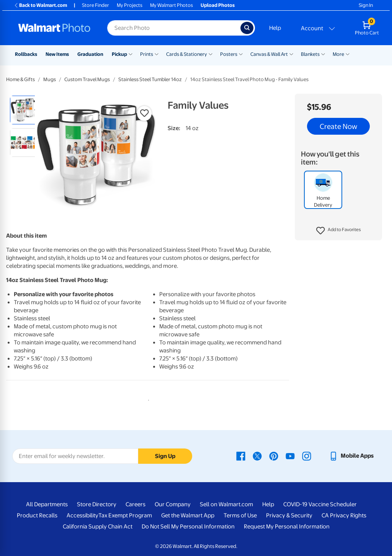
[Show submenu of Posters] (241, 54)
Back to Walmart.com (40, 5)
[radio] (24, 110)
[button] (339, 231)
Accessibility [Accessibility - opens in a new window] (82, 515)
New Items (57, 54)
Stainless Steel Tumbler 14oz (150, 79)
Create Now (338, 126)
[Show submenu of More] (348, 54)
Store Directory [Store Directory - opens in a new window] (97, 504)
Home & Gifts (20, 79)
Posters (229, 54)
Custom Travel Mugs (87, 79)
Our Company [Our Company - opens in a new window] (173, 504)
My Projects (130, 5)
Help (275, 28)
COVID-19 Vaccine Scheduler (320, 504)
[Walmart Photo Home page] (54, 28)
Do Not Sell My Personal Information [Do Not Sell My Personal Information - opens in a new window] (188, 527)
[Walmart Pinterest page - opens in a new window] (274, 456)
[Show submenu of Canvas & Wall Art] (291, 54)
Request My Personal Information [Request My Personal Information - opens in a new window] (287, 527)
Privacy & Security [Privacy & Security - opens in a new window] (289, 515)
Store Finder (96, 5)
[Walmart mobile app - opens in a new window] (351, 456)
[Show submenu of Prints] (157, 54)
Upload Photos (218, 5)
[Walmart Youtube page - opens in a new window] (290, 456)
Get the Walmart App (188, 515)
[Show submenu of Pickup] (131, 54)
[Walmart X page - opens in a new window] (257, 456)
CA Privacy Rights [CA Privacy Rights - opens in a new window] (344, 515)
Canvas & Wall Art (269, 54)
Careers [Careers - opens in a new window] (136, 504)
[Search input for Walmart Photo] (174, 28)
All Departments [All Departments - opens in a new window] (47, 504)
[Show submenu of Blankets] (323, 54)
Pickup (119, 54)
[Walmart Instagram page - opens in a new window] (307, 456)
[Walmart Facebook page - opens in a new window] (241, 456)
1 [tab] (147, 399)
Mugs (50, 79)
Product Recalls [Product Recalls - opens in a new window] (37, 515)
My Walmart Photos (171, 5)
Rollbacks (26, 54)
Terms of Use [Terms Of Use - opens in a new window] (240, 515)
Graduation (90, 54)
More (338, 54)
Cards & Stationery (187, 54)
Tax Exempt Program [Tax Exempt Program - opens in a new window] (125, 515)
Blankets (310, 54)
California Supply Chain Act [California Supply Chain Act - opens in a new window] (98, 527)
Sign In (366, 5)
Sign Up (165, 456)
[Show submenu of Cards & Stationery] (211, 54)
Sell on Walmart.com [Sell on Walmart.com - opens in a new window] (226, 504)
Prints (147, 54)
